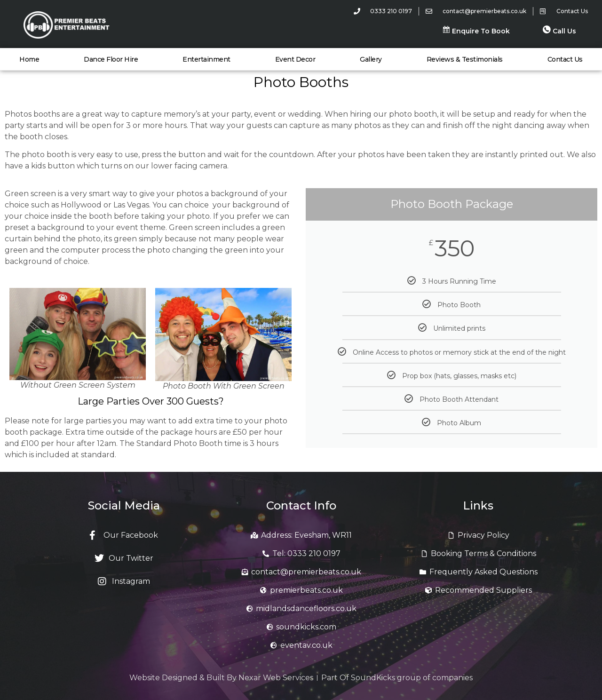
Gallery (371, 59)
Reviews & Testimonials (465, 59)
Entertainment (206, 59)
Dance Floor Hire (111, 59)
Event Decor (295, 59)
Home (29, 59)
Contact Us (565, 59)
